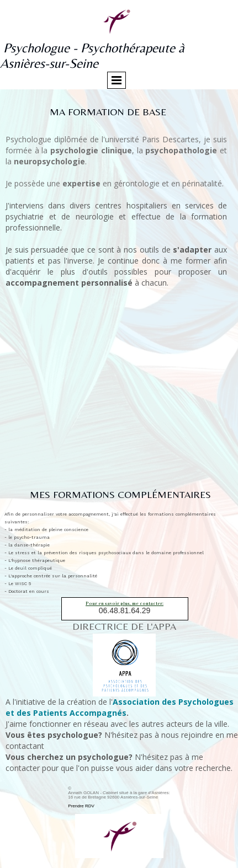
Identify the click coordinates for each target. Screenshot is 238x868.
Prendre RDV (81, 806)
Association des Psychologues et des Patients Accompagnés (120, 707)
